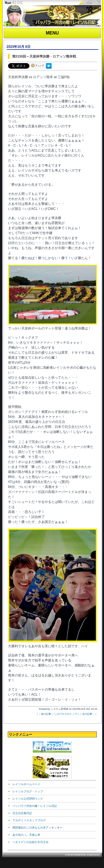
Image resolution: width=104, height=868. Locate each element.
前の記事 (46, 714)
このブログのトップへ (67, 714)
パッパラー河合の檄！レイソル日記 (35, 806)
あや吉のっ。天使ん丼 (26, 835)
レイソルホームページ (26, 784)
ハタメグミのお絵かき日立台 (31, 842)
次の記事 (87, 714)
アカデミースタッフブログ (29, 820)
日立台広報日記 (22, 813)
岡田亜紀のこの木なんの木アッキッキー (37, 828)
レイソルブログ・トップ (28, 791)
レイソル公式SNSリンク (28, 799)
